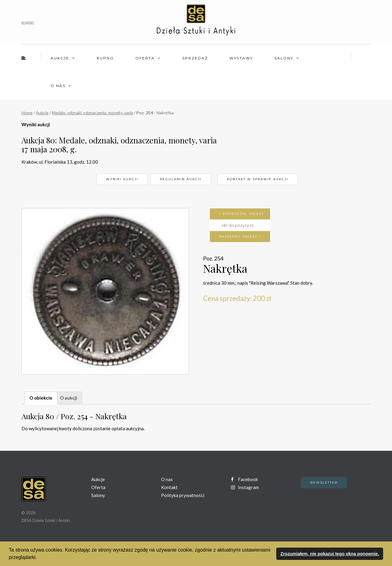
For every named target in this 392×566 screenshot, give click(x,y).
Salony (284, 58)
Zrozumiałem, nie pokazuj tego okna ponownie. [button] (330, 554)
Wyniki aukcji (122, 179)
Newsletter (324, 482)
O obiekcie (41, 398)
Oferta (145, 58)
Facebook (244, 479)
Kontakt (169, 487)
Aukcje (60, 58)
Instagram (245, 487)
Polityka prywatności (183, 495)
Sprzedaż (195, 58)
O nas (58, 86)
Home (27, 113)
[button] (39, 558)
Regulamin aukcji (181, 179)
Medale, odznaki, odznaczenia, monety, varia (92, 113)
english (28, 22)
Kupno (105, 58)
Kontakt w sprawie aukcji (258, 179)
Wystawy (241, 58)
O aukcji (69, 398)
